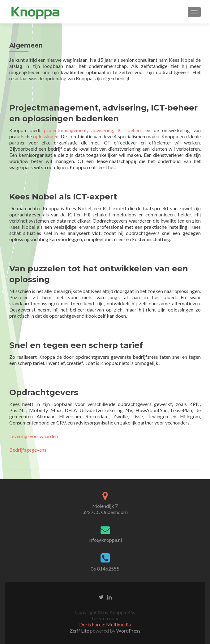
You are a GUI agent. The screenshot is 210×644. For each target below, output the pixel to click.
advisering (102, 130)
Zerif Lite (80, 631)
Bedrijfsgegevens (28, 450)
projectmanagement (65, 130)
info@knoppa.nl (105, 540)
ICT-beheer (132, 130)
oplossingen (46, 136)
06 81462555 (105, 569)
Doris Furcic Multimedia (105, 624)
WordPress (128, 631)
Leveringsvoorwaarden (34, 436)
